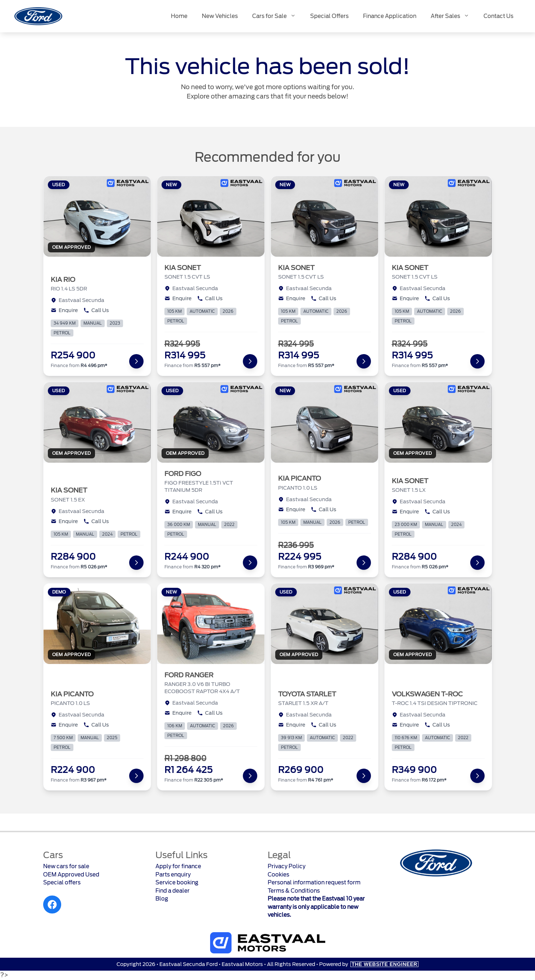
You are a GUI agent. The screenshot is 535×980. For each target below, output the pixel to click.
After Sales (454, 16)
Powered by (369, 964)
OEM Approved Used (71, 875)
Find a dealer (173, 891)
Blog (162, 899)
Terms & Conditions (294, 891)
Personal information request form (314, 883)
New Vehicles (220, 16)
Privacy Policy (287, 866)
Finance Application (390, 16)
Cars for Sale (278, 16)
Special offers (62, 883)
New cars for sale (66, 866)
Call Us (96, 310)
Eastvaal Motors (242, 964)
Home (179, 16)
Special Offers (329, 16)
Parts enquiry (173, 875)
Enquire (64, 310)
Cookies (278, 875)
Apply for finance (178, 866)
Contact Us (498, 16)
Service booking (177, 883)
